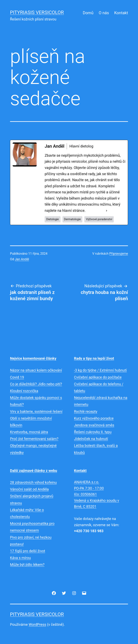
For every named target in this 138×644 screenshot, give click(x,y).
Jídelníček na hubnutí (91, 439)
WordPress (37, 624)
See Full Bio (96, 210)
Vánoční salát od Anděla (29, 489)
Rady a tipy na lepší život (94, 358)
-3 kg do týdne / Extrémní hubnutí (101, 370)
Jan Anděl (22, 259)
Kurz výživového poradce (94, 418)
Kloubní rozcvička (24, 391)
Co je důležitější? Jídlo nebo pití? (36, 384)
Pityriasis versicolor (37, 12)
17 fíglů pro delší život (28, 551)
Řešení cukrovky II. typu (93, 432)
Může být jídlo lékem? (27, 565)
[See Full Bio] (107, 211)
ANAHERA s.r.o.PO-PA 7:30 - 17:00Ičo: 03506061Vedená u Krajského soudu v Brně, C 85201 (97, 494)
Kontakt (121, 13)
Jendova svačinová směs (94, 425)
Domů (88, 13)
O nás (104, 13)
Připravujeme (119, 254)
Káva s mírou (20, 558)
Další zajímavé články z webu (34, 471)
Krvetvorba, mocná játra (29, 432)
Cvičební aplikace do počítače (98, 377)
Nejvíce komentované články (33, 358)
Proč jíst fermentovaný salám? (34, 439)
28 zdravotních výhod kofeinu (33, 482)
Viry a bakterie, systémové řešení (36, 411)
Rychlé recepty (86, 411)
